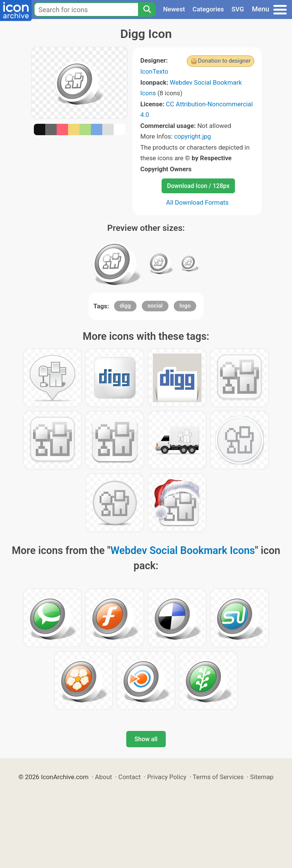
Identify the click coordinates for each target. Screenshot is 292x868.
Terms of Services (218, 777)
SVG (238, 9)
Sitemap (262, 777)
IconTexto (154, 71)
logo (185, 306)
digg (125, 306)
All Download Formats (198, 202)
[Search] (147, 9)
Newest (174, 9)
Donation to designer (224, 61)
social (155, 306)
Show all (146, 739)
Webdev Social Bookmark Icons (183, 551)
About (104, 777)
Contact (129, 777)
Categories (208, 9)
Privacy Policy (167, 777)
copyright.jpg (193, 136)
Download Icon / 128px (198, 186)
